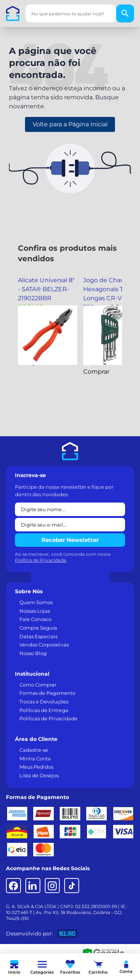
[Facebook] (13, 886)
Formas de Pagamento (47, 693)
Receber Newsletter (70, 540)
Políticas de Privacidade (49, 718)
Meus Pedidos (36, 767)
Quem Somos (36, 602)
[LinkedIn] (33, 886)
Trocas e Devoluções (44, 702)
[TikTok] (72, 886)
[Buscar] (125, 13)
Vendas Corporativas (44, 645)
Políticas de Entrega (44, 710)
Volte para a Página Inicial (70, 124)
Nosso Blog (33, 653)
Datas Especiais (38, 636)
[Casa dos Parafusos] (13, 13)
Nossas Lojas (35, 611)
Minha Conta (35, 759)
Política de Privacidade (41, 560)
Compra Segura (38, 628)
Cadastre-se (34, 750)
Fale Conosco (35, 619)
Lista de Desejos (39, 775)
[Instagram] (52, 886)
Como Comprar (38, 685)
